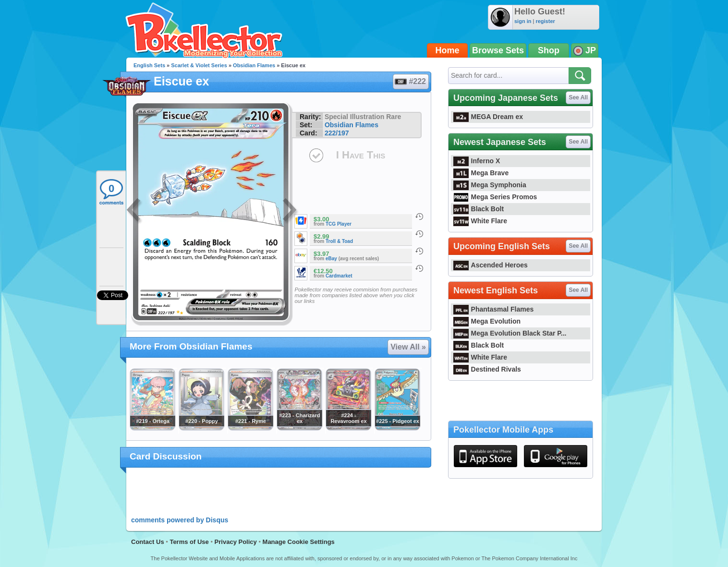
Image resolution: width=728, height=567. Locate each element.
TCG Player (339, 224)
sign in (523, 21)
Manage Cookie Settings (299, 542)
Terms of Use (189, 542)
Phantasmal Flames (493, 309)
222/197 (337, 133)
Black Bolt (479, 209)
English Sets (149, 65)
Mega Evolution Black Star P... (510, 333)
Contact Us (148, 542)
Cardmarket (339, 276)
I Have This (361, 155)
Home (448, 50)
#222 (410, 82)
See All (578, 97)
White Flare (480, 221)
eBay (331, 259)
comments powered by (180, 520)
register (545, 21)
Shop (549, 50)
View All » (408, 347)
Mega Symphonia (490, 185)
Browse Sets (498, 50)
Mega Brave (481, 173)
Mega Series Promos (495, 197)
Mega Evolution (487, 321)
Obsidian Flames (254, 65)
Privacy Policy (236, 542)
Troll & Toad (339, 241)
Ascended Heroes (491, 265)
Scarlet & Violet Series (199, 65)
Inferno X (477, 161)
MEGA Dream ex (488, 117)
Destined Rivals (487, 369)
